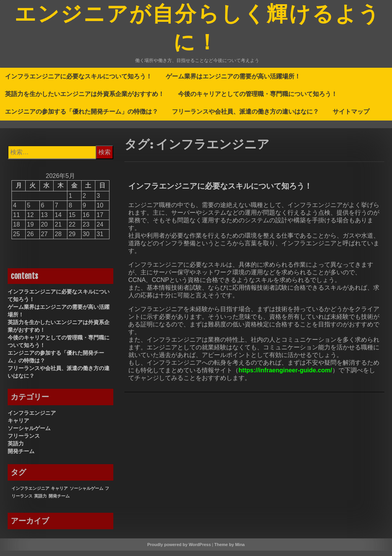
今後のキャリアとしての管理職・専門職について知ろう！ (258, 99)
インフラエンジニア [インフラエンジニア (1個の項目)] (30, 494)
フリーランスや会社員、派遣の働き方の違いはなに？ (245, 117)
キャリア (18, 426)
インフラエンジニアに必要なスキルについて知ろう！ (78, 82)
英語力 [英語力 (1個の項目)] (40, 501)
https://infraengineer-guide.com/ (285, 376)
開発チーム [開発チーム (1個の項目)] (59, 501)
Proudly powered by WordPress (179, 550)
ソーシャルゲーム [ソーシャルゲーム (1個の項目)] (87, 494)
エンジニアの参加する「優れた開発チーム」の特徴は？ (82, 117)
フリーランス (24, 441)
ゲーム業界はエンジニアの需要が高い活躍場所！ (233, 82)
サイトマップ (351, 117)
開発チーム (21, 457)
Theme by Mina (229, 550)
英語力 (16, 449)
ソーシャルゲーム (29, 434)
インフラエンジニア (32, 418)
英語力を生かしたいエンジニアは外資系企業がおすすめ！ (85, 99)
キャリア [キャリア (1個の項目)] (59, 494)
